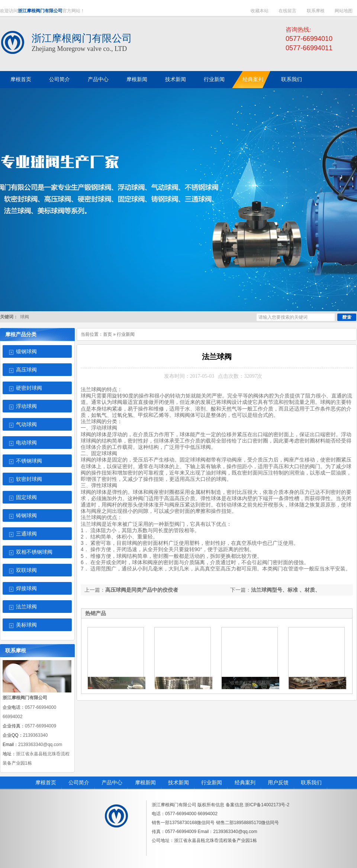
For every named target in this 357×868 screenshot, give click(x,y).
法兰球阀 (26, 607)
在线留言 (287, 11)
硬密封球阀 (29, 388)
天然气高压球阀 (317, 683)
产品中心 (112, 783)
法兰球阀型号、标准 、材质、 (286, 590)
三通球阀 (26, 534)
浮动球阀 (26, 406)
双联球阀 (26, 570)
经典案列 (245, 783)
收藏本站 (260, 11)
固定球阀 (26, 497)
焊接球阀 (26, 589)
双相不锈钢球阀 (34, 552)
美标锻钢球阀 (183, 683)
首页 (107, 334)
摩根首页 (46, 783)
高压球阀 (26, 370)
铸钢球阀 (26, 516)
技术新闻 (178, 783)
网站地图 (344, 11)
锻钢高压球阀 (116, 683)
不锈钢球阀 (29, 461)
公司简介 (79, 783)
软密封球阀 (29, 479)
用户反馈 (278, 783)
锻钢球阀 (26, 352)
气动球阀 (26, 425)
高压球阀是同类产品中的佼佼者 (142, 590)
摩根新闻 (145, 783)
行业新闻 (126, 334)
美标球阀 (26, 625)
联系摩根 (316, 11)
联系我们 (311, 783)
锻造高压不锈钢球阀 (250, 683)
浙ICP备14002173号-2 (267, 805)
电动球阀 (26, 443)
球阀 (25, 317)
